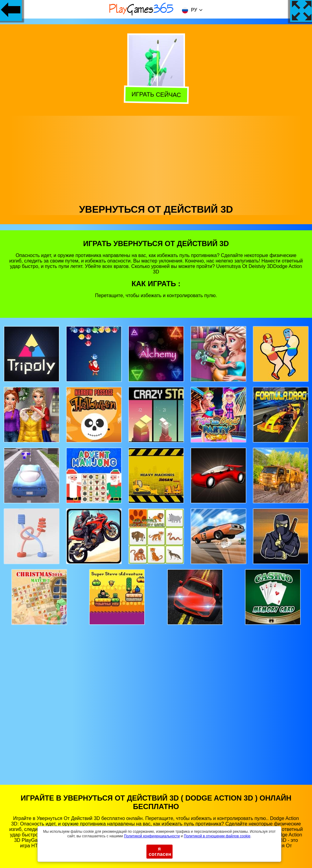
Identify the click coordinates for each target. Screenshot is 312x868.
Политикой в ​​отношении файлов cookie (217, 836)
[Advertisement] (156, 158)
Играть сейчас (156, 95)
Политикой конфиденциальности (152, 836)
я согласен (160, 851)
